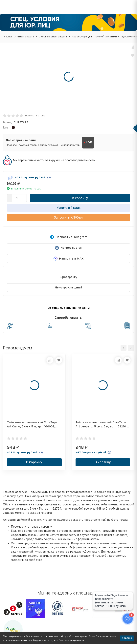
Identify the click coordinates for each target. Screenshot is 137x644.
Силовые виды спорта (53, 37)
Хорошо (127, 638)
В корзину (80, 198)
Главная (8, 37)
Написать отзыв (35, 116)
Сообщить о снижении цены (69, 308)
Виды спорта (26, 37)
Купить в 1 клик (69, 208)
